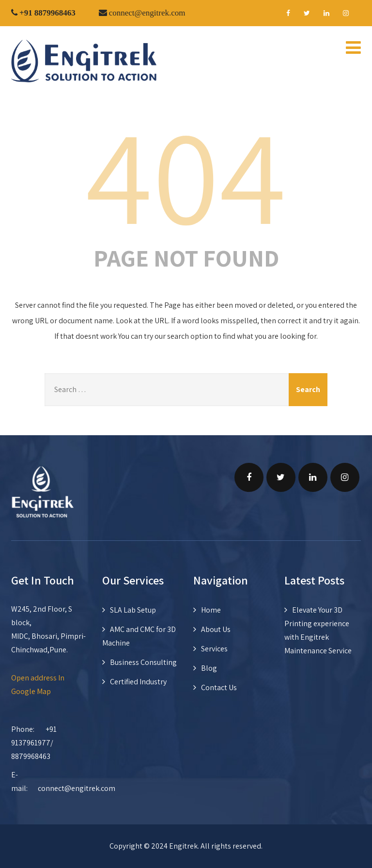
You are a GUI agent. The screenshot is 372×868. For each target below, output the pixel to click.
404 (186, 174)
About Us (216, 629)
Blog (209, 668)
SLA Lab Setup (133, 610)
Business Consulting (143, 662)
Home (211, 610)
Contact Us (219, 687)
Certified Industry (138, 682)
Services (214, 649)
